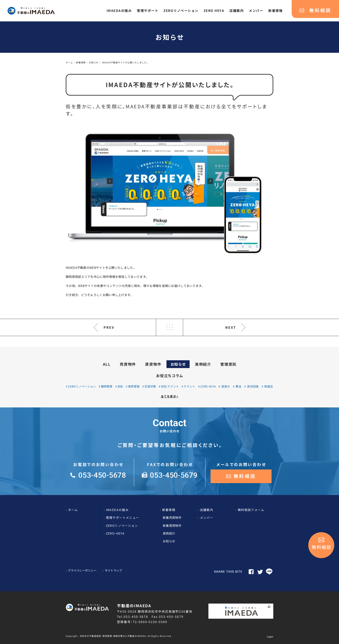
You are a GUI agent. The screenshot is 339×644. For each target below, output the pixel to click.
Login (270, 636)
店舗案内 (207, 510)
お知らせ (178, 364)
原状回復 (253, 386)
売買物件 (128, 364)
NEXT (231, 327)
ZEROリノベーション (82, 386)
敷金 (238, 386)
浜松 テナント (170, 386)
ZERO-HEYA (115, 533)
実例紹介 (203, 364)
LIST (169, 327)
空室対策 (150, 386)
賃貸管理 (134, 386)
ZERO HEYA (208, 386)
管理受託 (228, 364)
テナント (189, 386)
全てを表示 (170, 396)
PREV (109, 327)
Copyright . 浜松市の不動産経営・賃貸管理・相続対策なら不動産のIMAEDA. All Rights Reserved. (119, 636)
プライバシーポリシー (82, 570)
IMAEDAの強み (117, 510)
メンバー (207, 517)
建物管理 (107, 386)
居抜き (225, 386)
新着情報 (169, 510)
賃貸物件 (153, 364)
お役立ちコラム (170, 376)
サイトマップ (114, 570)
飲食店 (268, 386)
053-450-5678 (136, 617)
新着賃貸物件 (172, 525)
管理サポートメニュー (123, 517)
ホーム (73, 510)
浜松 (120, 386)
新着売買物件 (172, 517)
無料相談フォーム (251, 510)
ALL (107, 364)
